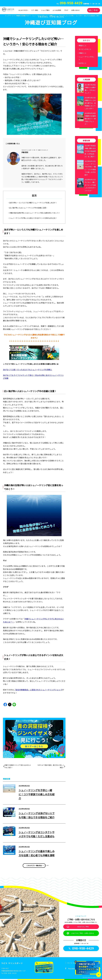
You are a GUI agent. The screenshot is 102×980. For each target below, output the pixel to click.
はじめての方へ (23, 10)
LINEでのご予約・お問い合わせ (83, 933)
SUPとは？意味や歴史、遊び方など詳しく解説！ (51, 766)
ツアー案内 (35, 10)
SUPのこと (83, 63)
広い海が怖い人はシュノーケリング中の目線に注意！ (28, 208)
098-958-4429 (10, 973)
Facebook (73, 969)
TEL (69, 4)
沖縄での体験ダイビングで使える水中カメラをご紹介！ (18, 766)
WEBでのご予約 (83, 927)
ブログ (66, 10)
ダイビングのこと (85, 49)
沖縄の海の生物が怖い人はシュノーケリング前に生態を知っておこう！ (35, 213)
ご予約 (95, 10)
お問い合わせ (75, 10)
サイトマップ (73, 963)
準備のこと (83, 46)
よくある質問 (57, 10)
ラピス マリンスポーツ (12, 963)
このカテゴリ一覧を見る (34, 865)
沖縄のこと (83, 53)
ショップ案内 (45, 10)
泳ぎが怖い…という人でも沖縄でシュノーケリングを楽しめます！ (33, 203)
